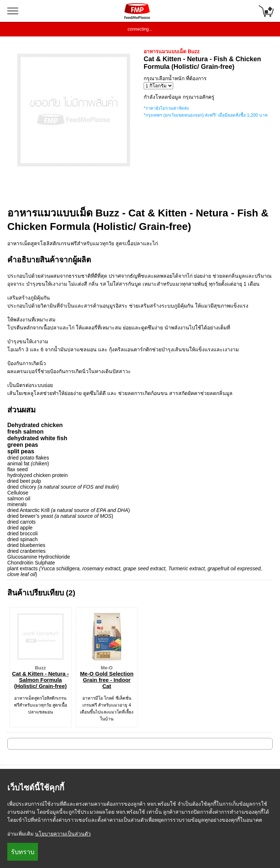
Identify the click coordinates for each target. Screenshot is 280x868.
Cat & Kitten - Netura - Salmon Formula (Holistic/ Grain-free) (40, 680)
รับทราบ (23, 852)
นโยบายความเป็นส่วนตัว (63, 834)
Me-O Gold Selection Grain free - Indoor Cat (107, 680)
